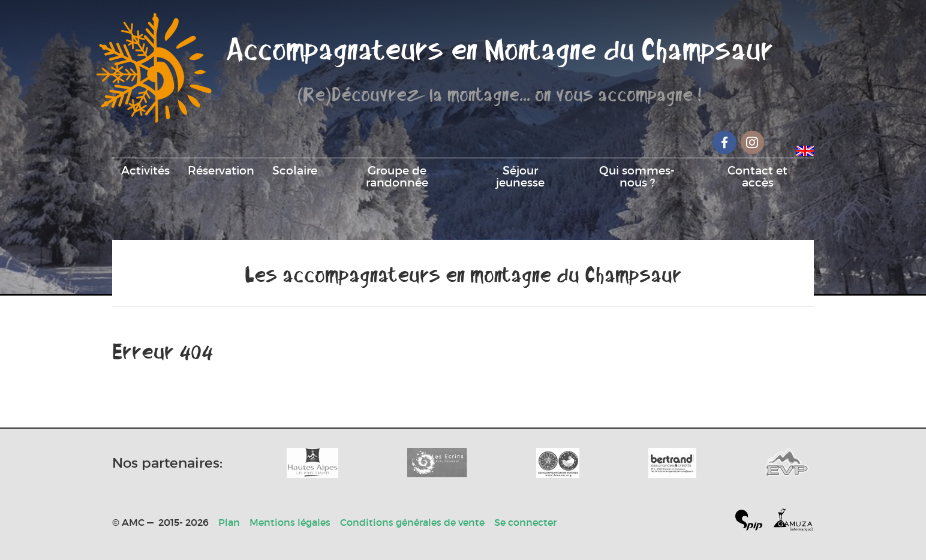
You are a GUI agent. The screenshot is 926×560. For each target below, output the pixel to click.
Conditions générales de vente (412, 522)
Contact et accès (757, 176)
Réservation (221, 170)
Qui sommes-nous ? (637, 176)
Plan (229, 522)
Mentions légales (290, 522)
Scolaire (295, 170)
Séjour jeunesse (520, 176)
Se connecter (525, 522)
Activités (145, 170)
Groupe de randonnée (397, 176)
